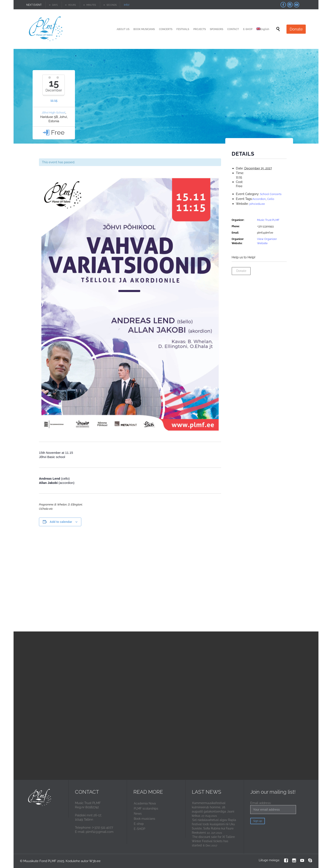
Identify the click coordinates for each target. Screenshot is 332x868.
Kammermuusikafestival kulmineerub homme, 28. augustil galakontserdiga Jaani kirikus (213, 809)
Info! (127, 5)
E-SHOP (140, 829)
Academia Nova (145, 803)
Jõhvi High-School (54, 113)
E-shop (139, 824)
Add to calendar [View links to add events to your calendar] (61, 522)
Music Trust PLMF (268, 220)
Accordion (259, 199)
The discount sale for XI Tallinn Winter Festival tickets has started (213, 841)
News (138, 814)
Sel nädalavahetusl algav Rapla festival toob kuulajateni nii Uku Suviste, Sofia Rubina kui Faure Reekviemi (214, 826)
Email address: (273, 808)
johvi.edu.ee (257, 204)
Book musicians (145, 819)
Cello (271, 199)
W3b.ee (95, 861)
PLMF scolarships (146, 808)
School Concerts (271, 194)
